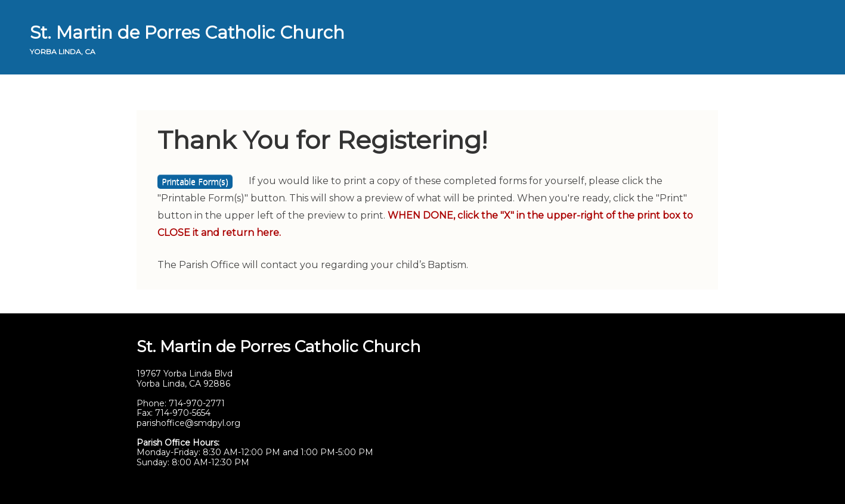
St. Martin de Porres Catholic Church (187, 32)
